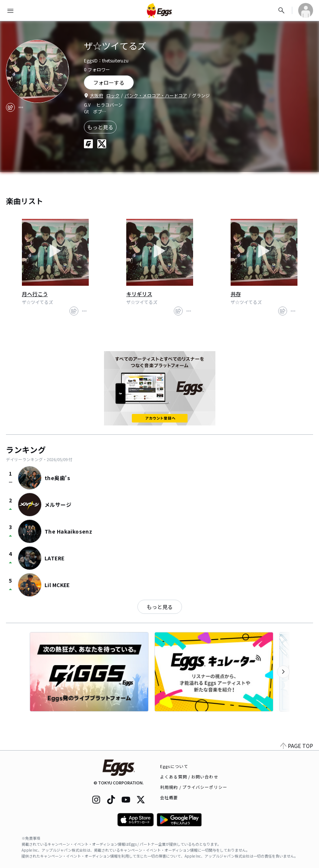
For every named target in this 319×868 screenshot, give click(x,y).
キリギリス (139, 294)
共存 (236, 294)
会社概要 (169, 797)
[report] (21, 107)
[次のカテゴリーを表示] (283, 672)
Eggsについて (174, 766)
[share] (10, 107)
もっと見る (100, 127)
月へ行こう (35, 294)
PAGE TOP (297, 746)
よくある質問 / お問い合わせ (189, 777)
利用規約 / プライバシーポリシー (194, 787)
